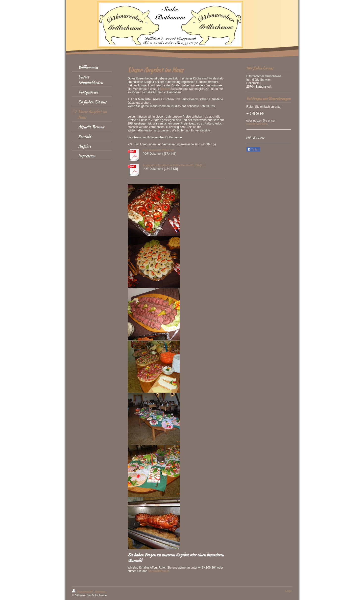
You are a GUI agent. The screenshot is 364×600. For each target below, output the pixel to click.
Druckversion (83, 592)
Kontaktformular (158, 571)
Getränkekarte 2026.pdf (158, 150)
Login (289, 591)
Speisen (165, 89)
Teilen (253, 150)
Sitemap (100, 592)
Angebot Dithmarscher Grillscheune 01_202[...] (174, 165)
